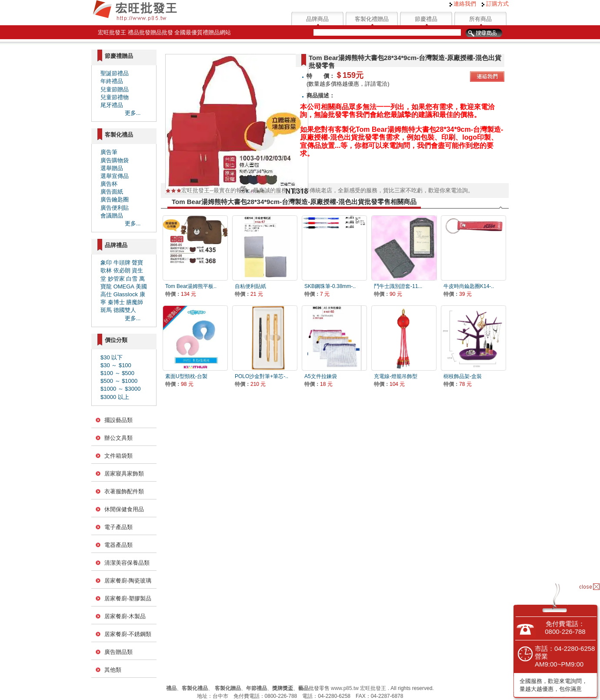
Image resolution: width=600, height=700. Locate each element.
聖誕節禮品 (115, 73)
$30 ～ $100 (116, 365)
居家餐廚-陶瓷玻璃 (128, 581)
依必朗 (122, 270)
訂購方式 (495, 4)
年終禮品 (112, 81)
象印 (106, 263)
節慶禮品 (426, 19)
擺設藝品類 (118, 420)
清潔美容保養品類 (127, 563)
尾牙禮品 (112, 105)
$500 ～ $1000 (119, 381)
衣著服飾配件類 (124, 491)
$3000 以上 (115, 397)
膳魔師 (135, 302)
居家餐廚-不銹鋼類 (128, 634)
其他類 (113, 670)
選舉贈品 (112, 168)
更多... (133, 113)
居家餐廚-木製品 (125, 616)
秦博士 (116, 302)
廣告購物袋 (115, 160)
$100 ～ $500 (117, 373)
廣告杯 (109, 184)
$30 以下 (112, 357)
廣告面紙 (112, 192)
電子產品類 (118, 527)
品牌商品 (317, 19)
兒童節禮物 (115, 97)
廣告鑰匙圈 (115, 199)
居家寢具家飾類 (124, 474)
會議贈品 (112, 216)
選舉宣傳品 (115, 176)
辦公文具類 (118, 438)
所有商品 (480, 19)
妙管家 (116, 279)
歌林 (106, 270)
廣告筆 (109, 152)
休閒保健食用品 (124, 509)
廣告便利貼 (115, 208)
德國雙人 (125, 310)
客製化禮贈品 (372, 19)
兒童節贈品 (115, 89)
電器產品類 (118, 545)
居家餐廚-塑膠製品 (128, 598)
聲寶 (137, 263)
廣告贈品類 (118, 652)
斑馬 (106, 310)
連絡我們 (463, 4)
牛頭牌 (122, 263)
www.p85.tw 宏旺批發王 (358, 688)
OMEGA (124, 286)
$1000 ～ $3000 (121, 389)
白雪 (132, 279)
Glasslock (126, 294)
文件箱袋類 (118, 456)
